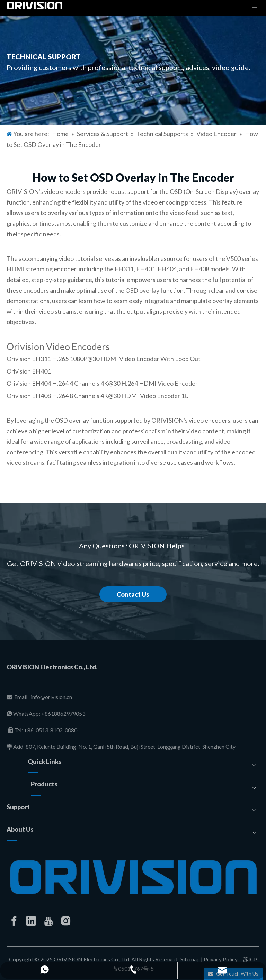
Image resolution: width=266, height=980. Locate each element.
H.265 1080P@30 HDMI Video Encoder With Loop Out (126, 359)
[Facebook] (14, 921)
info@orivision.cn (51, 697)
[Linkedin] (31, 921)
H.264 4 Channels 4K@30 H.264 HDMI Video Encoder (125, 383)
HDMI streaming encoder (41, 269)
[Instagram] (66, 921)
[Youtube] (48, 921)
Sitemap (190, 959)
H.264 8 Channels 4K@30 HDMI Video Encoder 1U (120, 396)
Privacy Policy (221, 959)
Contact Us (133, 594)
